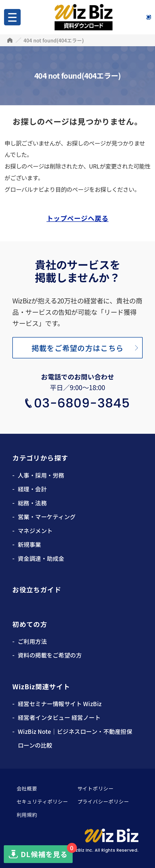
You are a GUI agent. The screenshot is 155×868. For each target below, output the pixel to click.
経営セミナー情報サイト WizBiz (60, 704)
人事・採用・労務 (41, 475)
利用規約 (27, 815)
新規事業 (29, 544)
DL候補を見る (47, 852)
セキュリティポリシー (42, 801)
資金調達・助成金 (41, 558)
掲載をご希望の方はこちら (77, 348)
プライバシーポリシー (103, 801)
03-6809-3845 (82, 403)
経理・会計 (32, 489)
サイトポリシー (96, 788)
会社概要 (27, 788)
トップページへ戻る (77, 218)
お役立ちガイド (37, 589)
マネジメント (35, 531)
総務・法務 (32, 503)
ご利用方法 (32, 641)
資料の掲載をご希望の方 (50, 655)
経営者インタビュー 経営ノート (59, 717)
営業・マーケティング (47, 517)
